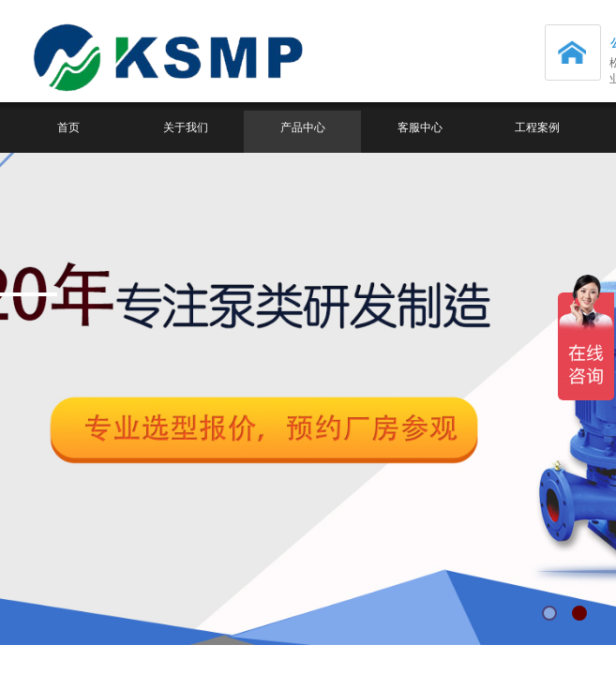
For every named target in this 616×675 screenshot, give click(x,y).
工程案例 (537, 127)
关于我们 (186, 127)
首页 (68, 127)
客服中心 (420, 127)
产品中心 (303, 127)
